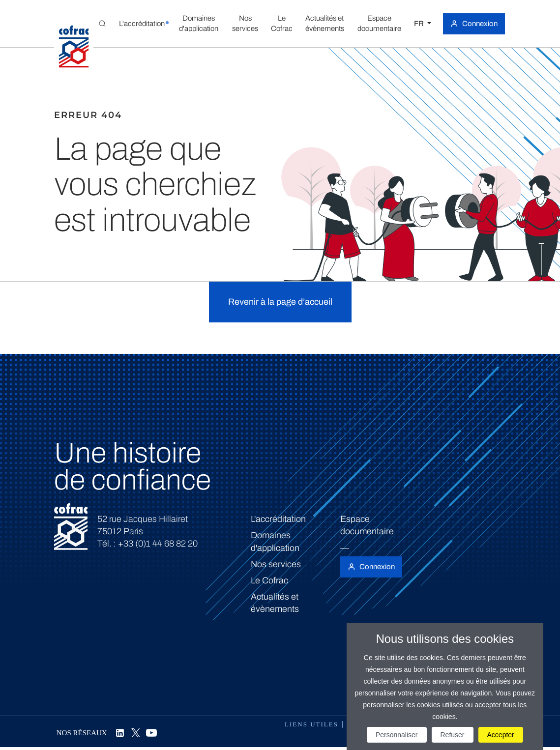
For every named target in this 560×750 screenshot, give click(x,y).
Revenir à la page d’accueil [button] (280, 302)
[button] (142, 24)
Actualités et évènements (275, 603)
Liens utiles (311, 724)
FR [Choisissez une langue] (420, 24)
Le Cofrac (269, 580)
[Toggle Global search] (102, 24)
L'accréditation (278, 519)
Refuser (453, 735)
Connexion (480, 24)
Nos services (276, 564)
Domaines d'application (275, 541)
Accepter (501, 735)
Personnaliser (397, 735)
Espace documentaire (367, 525)
